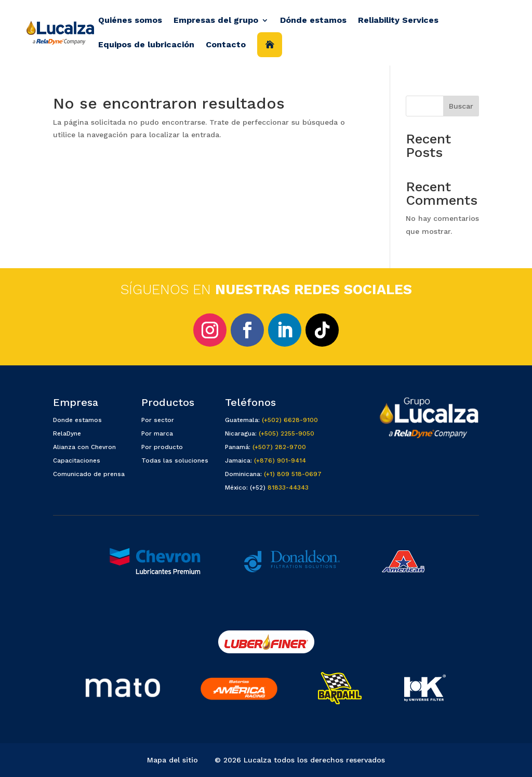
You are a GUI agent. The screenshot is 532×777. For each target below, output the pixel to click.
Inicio (270, 45)
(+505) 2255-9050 (287, 433)
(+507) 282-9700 (279, 447)
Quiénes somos (130, 20)
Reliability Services (398, 20)
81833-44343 (288, 488)
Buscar (461, 106)
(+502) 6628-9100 (290, 420)
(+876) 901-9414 (280, 460)
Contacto (226, 44)
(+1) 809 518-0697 (293, 474)
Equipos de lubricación (146, 44)
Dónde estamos (313, 20)
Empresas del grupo (216, 20)
